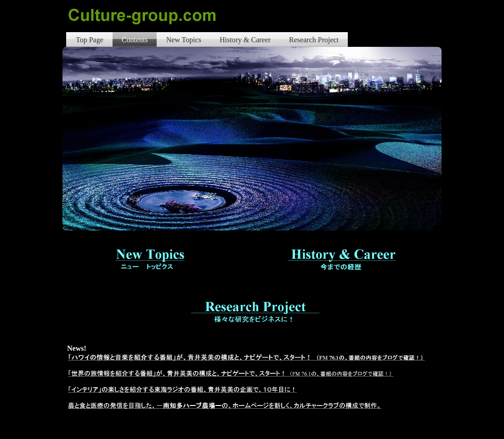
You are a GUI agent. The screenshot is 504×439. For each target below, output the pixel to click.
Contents (135, 40)
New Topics (184, 40)
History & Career (245, 40)
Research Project (314, 40)
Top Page (90, 40)
